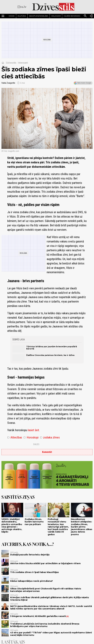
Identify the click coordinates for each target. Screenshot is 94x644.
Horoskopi (31, 437)
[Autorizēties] (91, 16)
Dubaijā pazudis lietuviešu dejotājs (30, 555)
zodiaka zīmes (50, 437)
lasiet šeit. (34, 430)
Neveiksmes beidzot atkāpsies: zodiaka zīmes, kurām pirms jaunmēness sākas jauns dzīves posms (82, 527)
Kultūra (22, 16)
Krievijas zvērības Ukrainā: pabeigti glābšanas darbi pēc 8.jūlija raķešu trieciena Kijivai (50, 599)
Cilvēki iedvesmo (72, 16)
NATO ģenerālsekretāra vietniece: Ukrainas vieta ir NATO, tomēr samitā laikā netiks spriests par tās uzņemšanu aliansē (51, 607)
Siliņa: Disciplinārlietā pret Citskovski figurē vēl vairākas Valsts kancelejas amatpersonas (46, 590)
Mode (12, 16)
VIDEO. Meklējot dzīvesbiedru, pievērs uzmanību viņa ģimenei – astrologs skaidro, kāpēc (12, 525)
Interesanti (23, 63)
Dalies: (36, 444)
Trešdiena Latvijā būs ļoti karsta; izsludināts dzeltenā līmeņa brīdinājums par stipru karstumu (45, 625)
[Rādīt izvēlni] (3, 16)
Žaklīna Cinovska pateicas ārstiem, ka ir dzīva (50, 355)
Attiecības (15, 437)
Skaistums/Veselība (39, 16)
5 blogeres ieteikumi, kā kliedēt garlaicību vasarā (38, 616)
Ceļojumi (56, 16)
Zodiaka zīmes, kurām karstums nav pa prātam (34, 522)
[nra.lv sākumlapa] (22, 7)
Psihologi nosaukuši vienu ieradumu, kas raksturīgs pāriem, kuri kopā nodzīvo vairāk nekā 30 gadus (58, 527)
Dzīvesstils (11, 63)
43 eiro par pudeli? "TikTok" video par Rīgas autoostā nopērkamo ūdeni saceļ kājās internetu (51, 634)
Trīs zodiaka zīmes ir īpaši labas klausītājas (35, 572)
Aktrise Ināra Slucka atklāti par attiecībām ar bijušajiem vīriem (45, 563)
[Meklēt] (85, 16)
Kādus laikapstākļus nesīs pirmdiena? (32, 581)
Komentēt (47, 452)
